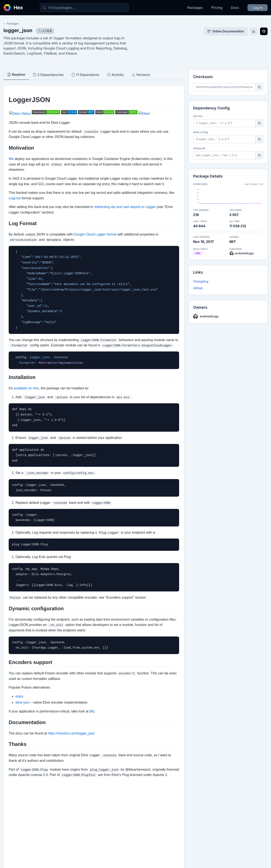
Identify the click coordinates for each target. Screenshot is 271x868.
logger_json (18, 30)
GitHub (198, 288)
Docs (235, 8)
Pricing (217, 8)
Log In (258, 8)
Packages (195, 8)
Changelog (201, 281)
